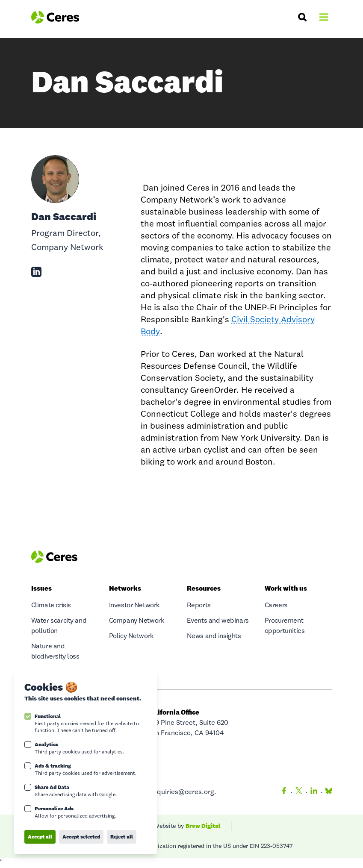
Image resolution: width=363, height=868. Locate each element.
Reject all (122, 837)
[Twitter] (299, 792)
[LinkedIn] (314, 792)
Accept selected (81, 837)
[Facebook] (284, 792)
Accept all (40, 837)
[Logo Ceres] (55, 17)
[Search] (302, 17)
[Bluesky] (327, 792)
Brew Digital (203, 826)
